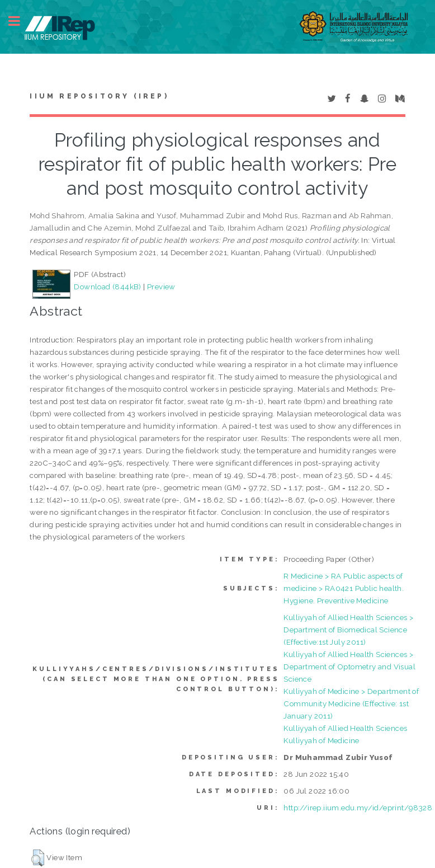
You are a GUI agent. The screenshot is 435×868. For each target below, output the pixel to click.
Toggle (20, 21)
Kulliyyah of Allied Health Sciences (345, 728)
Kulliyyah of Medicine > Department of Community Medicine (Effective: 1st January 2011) (351, 703)
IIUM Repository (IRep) (99, 96)
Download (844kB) (107, 287)
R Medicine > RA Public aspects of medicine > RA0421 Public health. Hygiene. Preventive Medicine (344, 588)
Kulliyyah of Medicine (321, 740)
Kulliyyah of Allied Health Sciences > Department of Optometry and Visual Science (349, 667)
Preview (161, 287)
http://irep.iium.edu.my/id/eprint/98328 (358, 808)
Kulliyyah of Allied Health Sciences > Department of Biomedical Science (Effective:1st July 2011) (348, 630)
